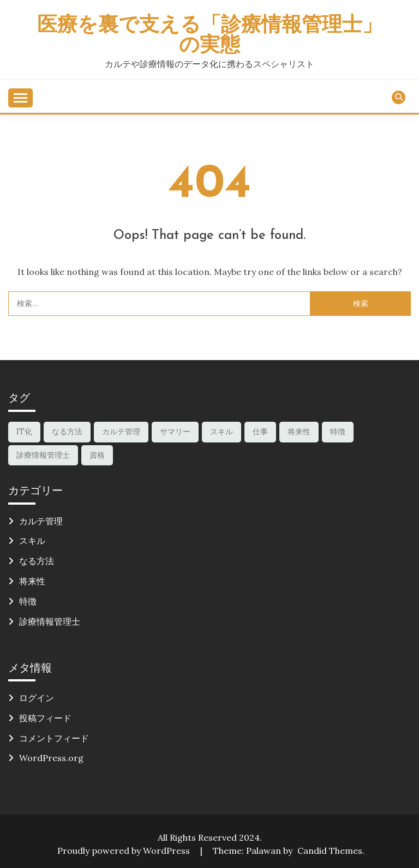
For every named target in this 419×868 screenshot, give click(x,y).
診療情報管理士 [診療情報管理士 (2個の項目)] (43, 455)
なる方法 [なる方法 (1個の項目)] (67, 432)
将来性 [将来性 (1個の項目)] (299, 432)
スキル (32, 541)
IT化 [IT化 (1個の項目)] (24, 432)
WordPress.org (51, 758)
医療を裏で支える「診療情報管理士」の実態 (210, 36)
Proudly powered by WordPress (125, 851)
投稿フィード (45, 718)
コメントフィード (54, 738)
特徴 (28, 601)
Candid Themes (330, 851)
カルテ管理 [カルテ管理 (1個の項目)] (121, 432)
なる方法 (37, 561)
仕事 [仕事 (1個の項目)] (260, 432)
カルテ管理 (41, 521)
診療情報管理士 (50, 621)
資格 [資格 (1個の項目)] (97, 455)
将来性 (32, 581)
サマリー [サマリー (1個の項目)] (175, 432)
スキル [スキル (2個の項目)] (222, 432)
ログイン (37, 698)
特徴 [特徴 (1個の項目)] (338, 432)
